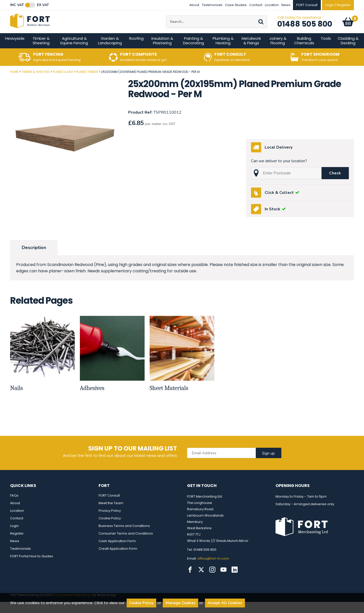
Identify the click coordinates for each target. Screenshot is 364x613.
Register (17, 545)
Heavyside (15, 49)
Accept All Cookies (225, 603)
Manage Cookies (181, 603)
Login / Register (338, 5)
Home (14, 83)
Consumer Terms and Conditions (126, 545)
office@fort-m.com (213, 570)
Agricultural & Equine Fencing (74, 52)
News (286, 5)
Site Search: (166, 21)
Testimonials (212, 5)
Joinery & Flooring (278, 52)
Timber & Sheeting (41, 52)
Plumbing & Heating (223, 52)
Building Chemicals (304, 52)
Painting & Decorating (194, 52)
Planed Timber (87, 83)
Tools (326, 49)
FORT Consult (109, 507)
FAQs (14, 507)
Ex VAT (43, 5)
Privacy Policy (110, 522)
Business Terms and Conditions (124, 537)
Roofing (136, 49)
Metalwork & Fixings (251, 52)
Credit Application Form (118, 560)
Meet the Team (111, 514)
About (194, 5)
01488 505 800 (305, 30)
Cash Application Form (117, 552)
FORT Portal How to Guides (32, 567)
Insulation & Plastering (162, 52)
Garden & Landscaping (110, 52)
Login (14, 537)
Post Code (0, 81)
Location (272, 5)
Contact (256, 5)
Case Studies (236, 5)
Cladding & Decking (348, 52)
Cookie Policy (110, 529)
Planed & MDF (63, 83)
